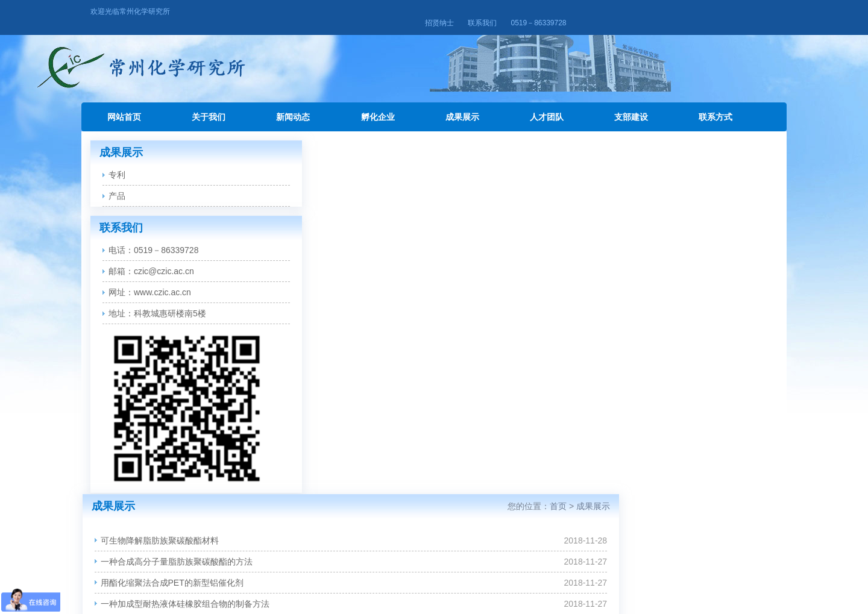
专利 (117, 163)
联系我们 (694, 11)
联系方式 (715, 105)
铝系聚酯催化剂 (306, 450)
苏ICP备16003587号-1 (434, 587)
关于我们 (209, 105)
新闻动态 (293, 105)
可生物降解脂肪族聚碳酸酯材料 (335, 175)
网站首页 (124, 105)
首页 (717, 141)
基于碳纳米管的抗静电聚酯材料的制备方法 (356, 323)
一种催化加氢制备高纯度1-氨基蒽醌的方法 (356, 344)
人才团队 (547, 105)
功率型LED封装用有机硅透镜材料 (339, 365)
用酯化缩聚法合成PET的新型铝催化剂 (348, 218)
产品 (117, 184)
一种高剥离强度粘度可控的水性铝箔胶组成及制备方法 (377, 302)
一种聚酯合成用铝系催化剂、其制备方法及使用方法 (373, 281)
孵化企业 (378, 105)
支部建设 (631, 105)
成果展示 (462, 105)
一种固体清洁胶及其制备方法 (331, 260)
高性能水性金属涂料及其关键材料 (339, 428)
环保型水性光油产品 (314, 407)
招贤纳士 (650, 11)
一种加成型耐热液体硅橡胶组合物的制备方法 (360, 239)
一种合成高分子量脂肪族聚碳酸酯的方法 (352, 196)
